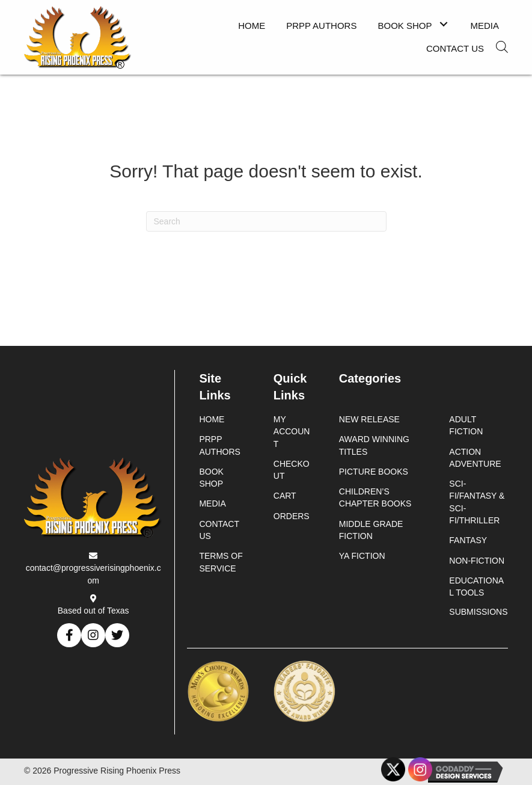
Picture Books (374, 472)
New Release (369, 419)
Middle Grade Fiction (371, 530)
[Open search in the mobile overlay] (502, 47)
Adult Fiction (466, 425)
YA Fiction (362, 556)
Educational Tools (476, 586)
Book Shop (211, 478)
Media (212, 503)
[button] (444, 24)
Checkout (292, 470)
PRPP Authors (219, 445)
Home (212, 419)
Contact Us (219, 530)
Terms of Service (221, 562)
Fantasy (468, 540)
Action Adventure (475, 458)
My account (292, 432)
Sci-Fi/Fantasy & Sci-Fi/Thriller (477, 502)
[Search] (266, 221)
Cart (285, 496)
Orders (292, 516)
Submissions (478, 612)
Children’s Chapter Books (375, 497)
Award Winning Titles (374, 445)
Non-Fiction (477, 561)
